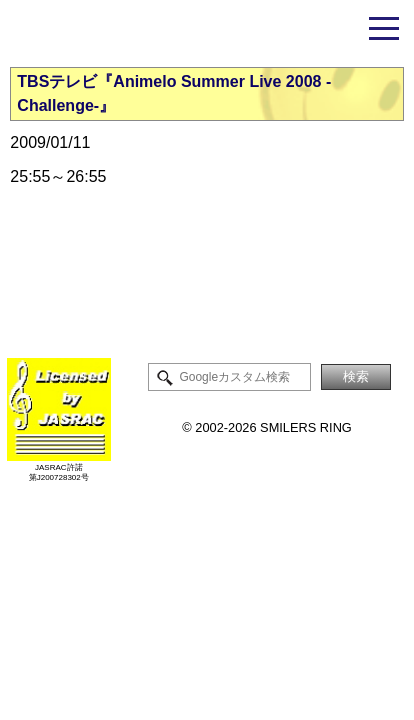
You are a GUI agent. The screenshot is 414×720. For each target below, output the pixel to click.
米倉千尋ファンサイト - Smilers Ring (207, 33)
